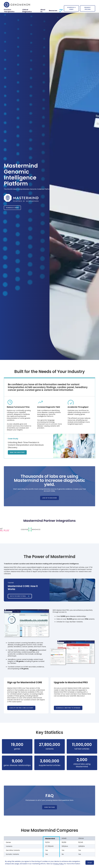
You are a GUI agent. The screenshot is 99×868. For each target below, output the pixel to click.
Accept (90, 863)
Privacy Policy (58, 864)
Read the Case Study (17, 452)
